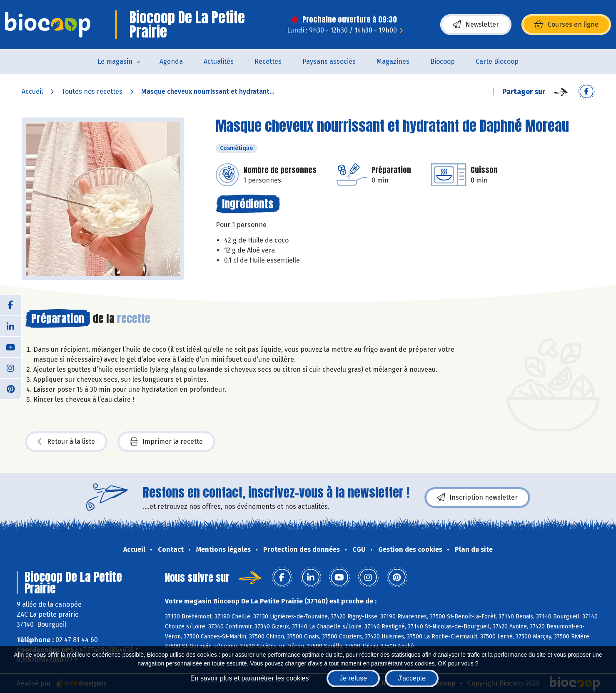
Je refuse (353, 678)
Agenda (171, 61)
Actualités (219, 61)
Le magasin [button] (115, 61)
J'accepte (412, 678)
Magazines (393, 61)
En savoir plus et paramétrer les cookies (250, 678)
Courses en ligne (566, 25)
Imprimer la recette (166, 442)
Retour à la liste (66, 442)
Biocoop (443, 61)
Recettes (268, 61)
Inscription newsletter (477, 498)
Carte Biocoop (497, 61)
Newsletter (476, 25)
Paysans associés (329, 61)
